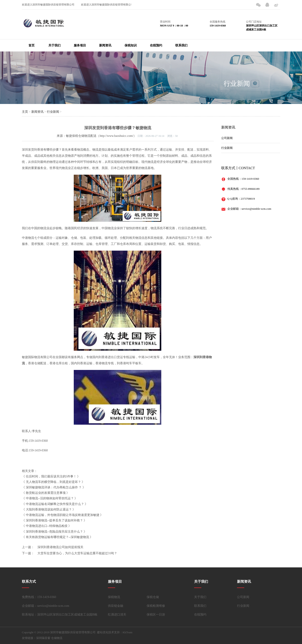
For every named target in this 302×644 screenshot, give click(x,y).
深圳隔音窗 (43, 638)
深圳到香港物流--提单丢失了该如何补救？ (54, 520)
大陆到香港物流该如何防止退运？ (49, 509)
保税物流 (114, 597)
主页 (25, 112)
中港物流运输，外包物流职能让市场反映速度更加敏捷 (63, 515)
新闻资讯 (105, 45)
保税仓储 (153, 597)
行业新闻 (237, 84)
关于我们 (54, 45)
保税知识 (131, 45)
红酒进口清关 (117, 615)
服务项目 (80, 45)
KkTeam (127, 632)
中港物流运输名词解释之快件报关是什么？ (55, 504)
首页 (32, 45)
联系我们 (181, 45)
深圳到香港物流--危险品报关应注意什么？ (54, 532)
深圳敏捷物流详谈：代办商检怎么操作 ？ (54, 487)
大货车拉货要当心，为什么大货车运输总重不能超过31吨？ (77, 553)
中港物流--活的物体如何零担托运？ (50, 498)
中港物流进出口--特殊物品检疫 (47, 526)
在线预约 (156, 45)
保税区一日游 (156, 615)
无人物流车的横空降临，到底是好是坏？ (53, 482)
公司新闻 (227, 138)
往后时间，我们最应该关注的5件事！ (51, 476)
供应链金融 (116, 606)
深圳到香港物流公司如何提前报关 (60, 547)
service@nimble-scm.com (256, 209)
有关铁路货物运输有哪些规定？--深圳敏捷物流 (57, 537)
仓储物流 (57, 638)
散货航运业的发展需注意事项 (46, 493)
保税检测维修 (156, 606)
